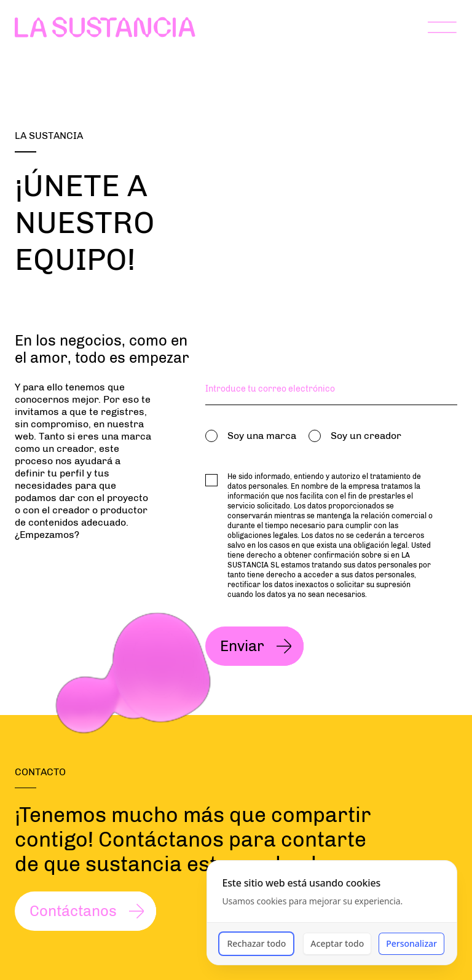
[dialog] (332, 913)
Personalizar (411, 943)
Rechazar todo (256, 943)
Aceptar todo (337, 943)
